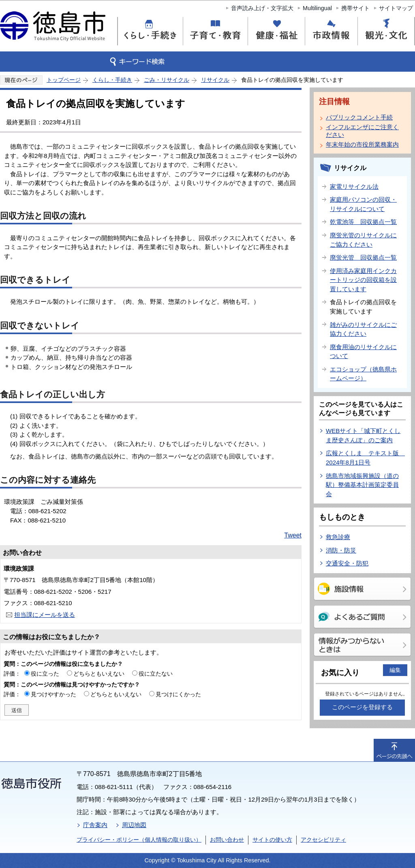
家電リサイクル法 (354, 187)
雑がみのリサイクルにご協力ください (363, 329)
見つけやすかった (53, 694)
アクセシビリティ (323, 840)
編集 (395, 670)
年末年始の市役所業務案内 (362, 144)
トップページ (64, 80)
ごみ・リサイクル (167, 80)
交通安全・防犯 (347, 563)
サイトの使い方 (272, 840)
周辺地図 (134, 825)
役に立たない (156, 674)
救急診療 (338, 537)
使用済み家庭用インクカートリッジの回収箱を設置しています (363, 280)
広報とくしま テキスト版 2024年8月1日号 (365, 458)
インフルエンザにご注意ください (362, 131)
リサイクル (215, 80)
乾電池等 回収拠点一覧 (363, 222)
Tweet (293, 535)
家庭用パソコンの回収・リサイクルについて (363, 204)
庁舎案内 (95, 825)
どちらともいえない (99, 674)
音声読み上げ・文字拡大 (262, 8)
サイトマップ (396, 8)
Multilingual (317, 8)
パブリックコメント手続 (359, 117)
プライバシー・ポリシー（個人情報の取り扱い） (139, 840)
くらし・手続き (112, 80)
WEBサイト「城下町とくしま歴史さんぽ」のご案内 (363, 435)
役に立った (45, 674)
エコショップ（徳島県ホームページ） (363, 374)
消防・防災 (341, 550)
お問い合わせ (227, 840)
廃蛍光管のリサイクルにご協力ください (363, 240)
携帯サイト (355, 8)
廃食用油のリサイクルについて (363, 352)
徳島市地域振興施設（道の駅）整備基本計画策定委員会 (362, 485)
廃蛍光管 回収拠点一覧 (363, 257)
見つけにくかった (178, 694)
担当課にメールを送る (45, 615)
